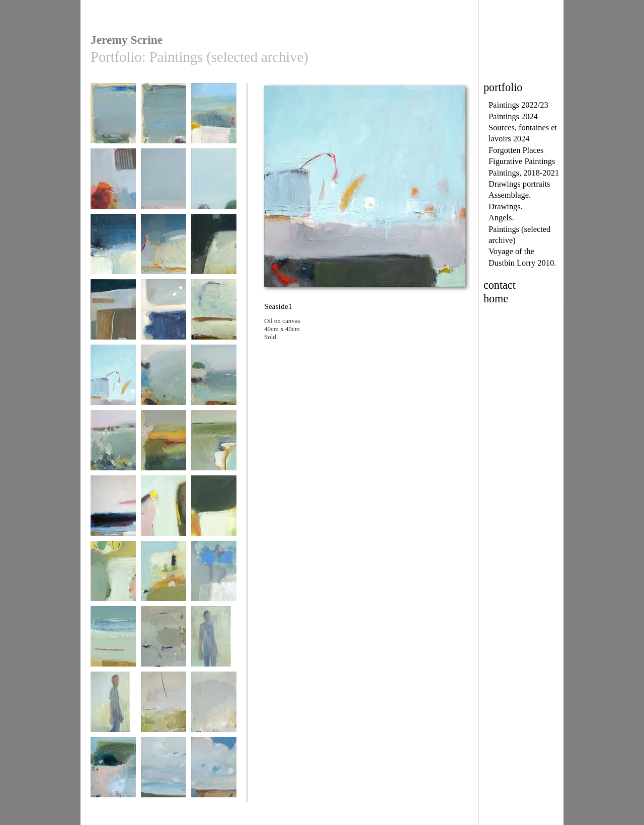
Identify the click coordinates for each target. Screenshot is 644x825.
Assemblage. (510, 195)
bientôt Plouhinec (214, 118)
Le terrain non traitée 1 (214, 775)
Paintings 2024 (513, 116)
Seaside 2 (214, 314)
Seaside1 (113, 380)
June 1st (164, 445)
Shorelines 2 (113, 641)
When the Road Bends (214, 252)
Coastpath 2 (113, 249)
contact (500, 285)
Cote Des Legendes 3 (164, 383)
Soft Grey (164, 641)
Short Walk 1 (164, 510)
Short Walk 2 (214, 510)
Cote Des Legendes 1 (214, 383)
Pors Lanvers (113, 510)
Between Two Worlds (113, 318)
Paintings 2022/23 (518, 105)
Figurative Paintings (522, 161)
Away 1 (164, 707)
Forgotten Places (516, 150)
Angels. (501, 218)
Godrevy (113, 772)
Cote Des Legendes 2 (113, 448)
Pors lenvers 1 (164, 118)
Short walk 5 (164, 576)
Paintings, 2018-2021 (524, 173)
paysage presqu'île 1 (214, 579)
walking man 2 (113, 707)
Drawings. (506, 207)
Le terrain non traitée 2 (164, 775)
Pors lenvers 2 (113, 118)
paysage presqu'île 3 (164, 187)
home (496, 299)
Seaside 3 (164, 314)
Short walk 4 (113, 576)
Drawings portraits (519, 184)
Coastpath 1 (214, 183)
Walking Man (214, 641)
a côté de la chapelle (113, 187)
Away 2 (214, 707)
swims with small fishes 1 (164, 252)
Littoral (214, 445)
